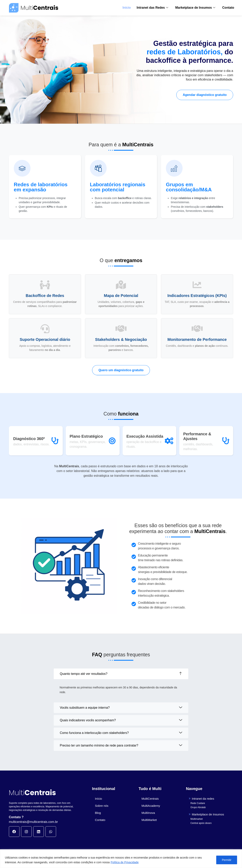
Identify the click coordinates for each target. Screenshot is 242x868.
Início (127, 8)
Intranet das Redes (152, 8)
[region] (121, 859)
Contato (228, 8)
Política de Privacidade (125, 862)
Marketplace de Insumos (195, 8)
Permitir (227, 860)
